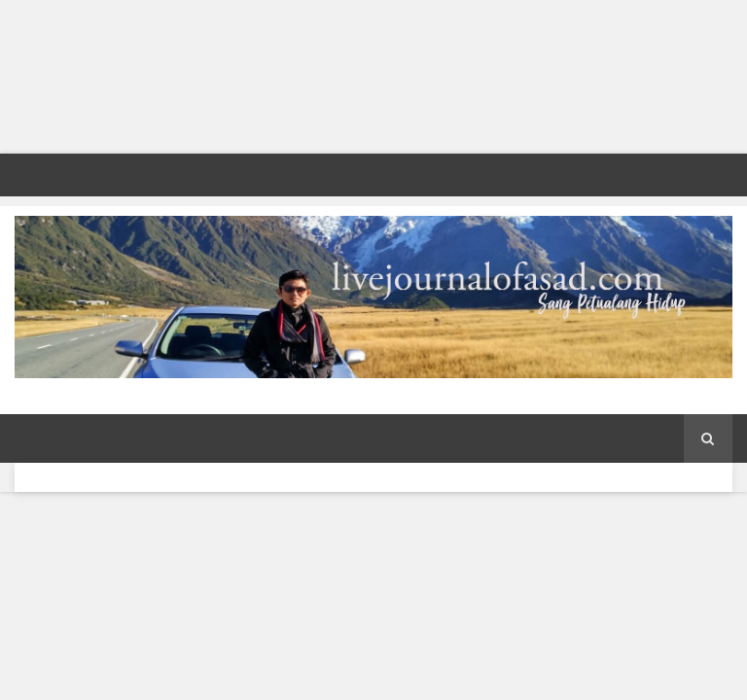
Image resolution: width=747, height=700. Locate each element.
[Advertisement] (373, 77)
